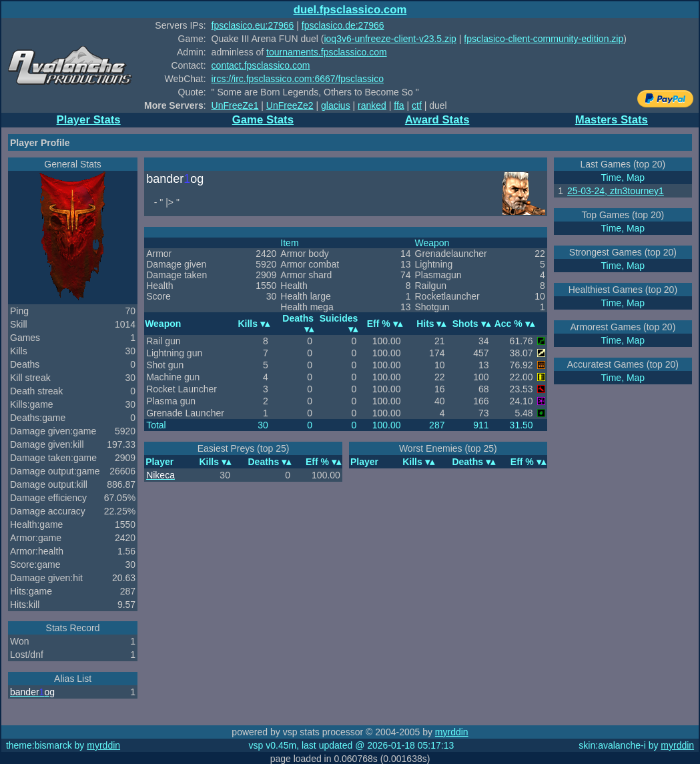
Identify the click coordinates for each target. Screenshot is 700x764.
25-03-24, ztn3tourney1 (616, 191)
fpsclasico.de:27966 (343, 25)
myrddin (452, 732)
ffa (399, 105)
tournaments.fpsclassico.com (327, 52)
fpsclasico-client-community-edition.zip (544, 39)
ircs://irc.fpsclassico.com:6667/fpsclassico (298, 79)
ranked (372, 105)
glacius (336, 105)
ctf (417, 105)
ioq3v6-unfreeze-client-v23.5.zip (390, 39)
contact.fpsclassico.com (261, 65)
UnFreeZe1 (235, 105)
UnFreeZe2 (290, 105)
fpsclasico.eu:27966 (253, 25)
